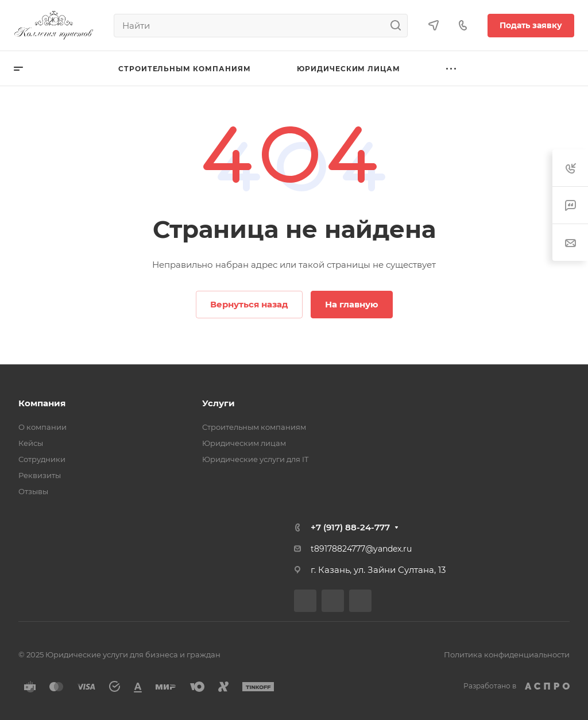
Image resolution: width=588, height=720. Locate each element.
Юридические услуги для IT (255, 459)
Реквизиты (40, 475)
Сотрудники (42, 459)
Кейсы (31, 443)
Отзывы (33, 491)
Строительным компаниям (254, 427)
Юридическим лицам (244, 443)
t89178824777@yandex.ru (361, 549)
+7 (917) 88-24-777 (350, 527)
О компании (42, 427)
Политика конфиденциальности (507, 654)
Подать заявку (531, 25)
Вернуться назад (249, 304)
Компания (42, 403)
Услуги (218, 403)
